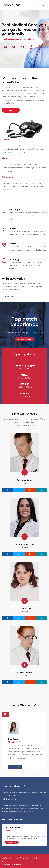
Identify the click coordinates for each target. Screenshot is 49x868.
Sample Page (16, 864)
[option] (24, 740)
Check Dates (24, 396)
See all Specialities (9, 296)
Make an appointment (24, 339)
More (11, 110)
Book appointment (12, 842)
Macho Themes (21, 858)
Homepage (6, 864)
